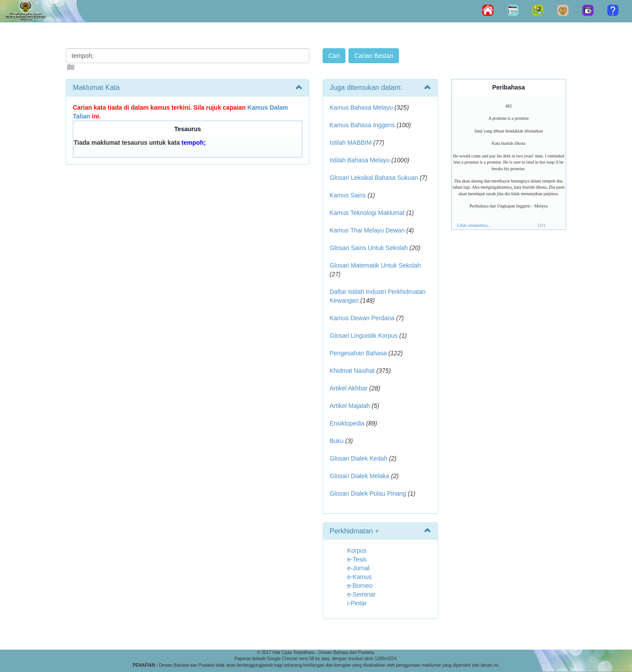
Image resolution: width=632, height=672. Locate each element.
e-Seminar (361, 594)
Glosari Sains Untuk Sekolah (369, 248)
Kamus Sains (348, 195)
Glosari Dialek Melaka (359, 476)
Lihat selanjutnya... (474, 225)
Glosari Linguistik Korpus (364, 336)
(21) (542, 225)
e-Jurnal (358, 568)
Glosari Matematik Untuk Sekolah (375, 265)
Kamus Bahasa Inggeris (362, 125)
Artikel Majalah (350, 406)
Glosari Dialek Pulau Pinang (368, 493)
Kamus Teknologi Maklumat (367, 213)
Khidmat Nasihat (352, 371)
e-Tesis (357, 559)
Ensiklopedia (347, 423)
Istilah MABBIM (351, 143)
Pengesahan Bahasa (358, 353)
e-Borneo (360, 586)
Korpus (357, 550)
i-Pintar (357, 603)
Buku (337, 441)
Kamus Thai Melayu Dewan (367, 230)
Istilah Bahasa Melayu (360, 160)
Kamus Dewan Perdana (362, 318)
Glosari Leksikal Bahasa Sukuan (374, 178)
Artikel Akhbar (348, 388)
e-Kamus (359, 577)
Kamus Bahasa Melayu (362, 107)
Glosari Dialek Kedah (359, 458)
